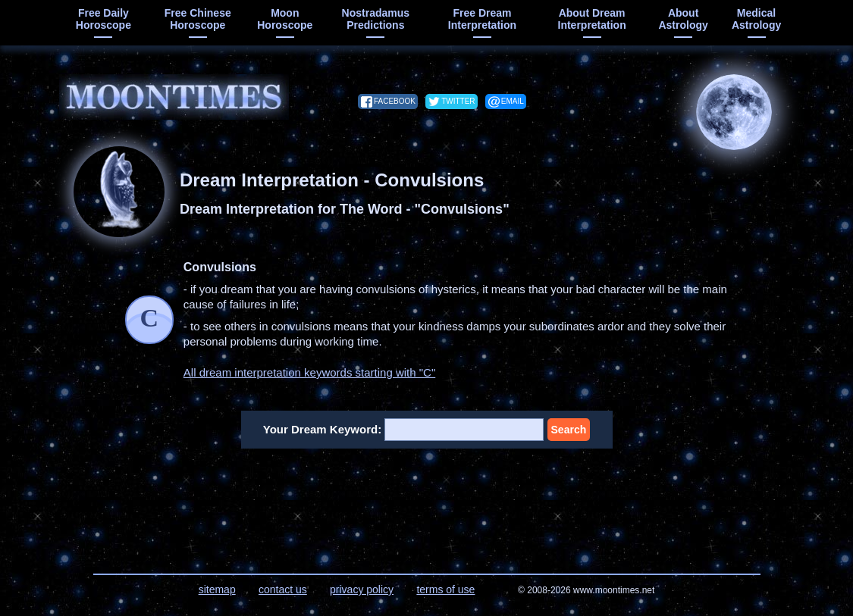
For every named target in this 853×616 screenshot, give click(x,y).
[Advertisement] (426, 502)
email (513, 101)
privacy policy (362, 589)
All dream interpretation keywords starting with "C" (309, 372)
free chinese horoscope (198, 19)
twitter (458, 101)
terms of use (445, 589)
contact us (283, 589)
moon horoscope (285, 19)
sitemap (217, 589)
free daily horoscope (103, 19)
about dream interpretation (592, 19)
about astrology (683, 19)
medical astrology (756, 19)
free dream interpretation (482, 19)
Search (569, 430)
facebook (395, 101)
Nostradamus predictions (376, 19)
